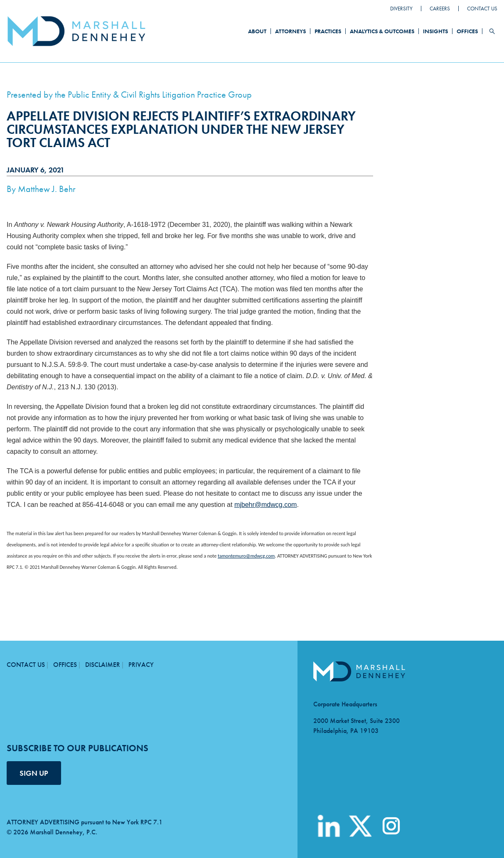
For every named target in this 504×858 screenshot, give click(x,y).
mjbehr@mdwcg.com (266, 505)
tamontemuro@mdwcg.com (246, 556)
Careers (440, 9)
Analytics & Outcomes (382, 31)
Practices (328, 31)
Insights (435, 31)
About (257, 31)
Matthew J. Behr (47, 189)
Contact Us (482, 9)
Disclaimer (103, 665)
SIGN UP (34, 773)
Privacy (141, 665)
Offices (467, 31)
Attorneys (290, 31)
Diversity (401, 9)
